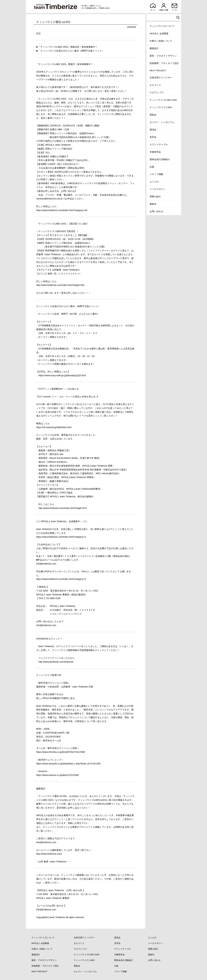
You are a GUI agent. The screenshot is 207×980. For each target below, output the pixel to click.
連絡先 (153, 204)
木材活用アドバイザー (161, 78)
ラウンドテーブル (159, 145)
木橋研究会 (155, 152)
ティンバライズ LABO (161, 107)
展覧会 (153, 115)
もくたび (154, 182)
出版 (152, 167)
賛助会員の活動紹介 (160, 159)
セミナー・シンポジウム (162, 122)
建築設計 (154, 48)
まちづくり (155, 85)
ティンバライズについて (162, 26)
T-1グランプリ (157, 93)
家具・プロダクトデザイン (163, 56)
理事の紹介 (155, 197)
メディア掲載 (156, 174)
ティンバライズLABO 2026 (163, 100)
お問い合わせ (156, 211)
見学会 (153, 137)
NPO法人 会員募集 (159, 34)
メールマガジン (158, 189)
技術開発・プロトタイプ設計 (164, 63)
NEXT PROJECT (158, 71)
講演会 (153, 130)
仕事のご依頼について (161, 41)
